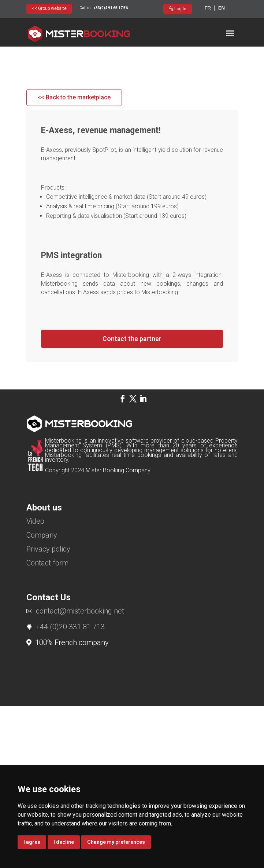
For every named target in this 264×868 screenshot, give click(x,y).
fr (208, 8)
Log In (180, 9)
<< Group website (49, 8)
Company (42, 697)
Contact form (47, 725)
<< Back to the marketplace (74, 259)
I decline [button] (64, 842)
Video (35, 683)
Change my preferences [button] (116, 842)
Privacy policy (48, 711)
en (222, 8)
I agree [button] (32, 842)
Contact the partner (132, 500)
